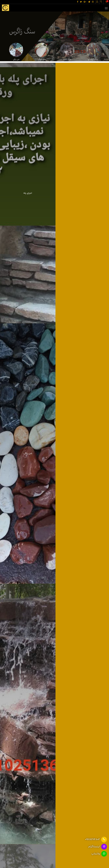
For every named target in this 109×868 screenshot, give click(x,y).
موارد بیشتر (55, 721)
